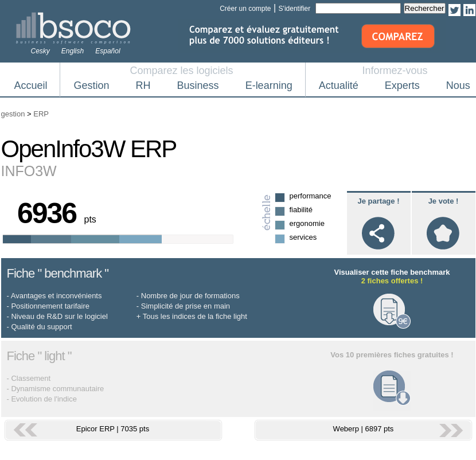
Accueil (31, 85)
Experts (402, 85)
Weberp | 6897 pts (364, 429)
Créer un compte (245, 9)
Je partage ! (379, 201)
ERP (41, 114)
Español (108, 51)
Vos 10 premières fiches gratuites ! (392, 355)
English (73, 51)
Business (198, 85)
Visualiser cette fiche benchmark (392, 276)
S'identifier (295, 9)
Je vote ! (444, 201)
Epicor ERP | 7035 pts (113, 429)
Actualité (339, 85)
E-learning (269, 85)
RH (143, 85)
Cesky (40, 51)
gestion (13, 114)
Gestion (92, 85)
